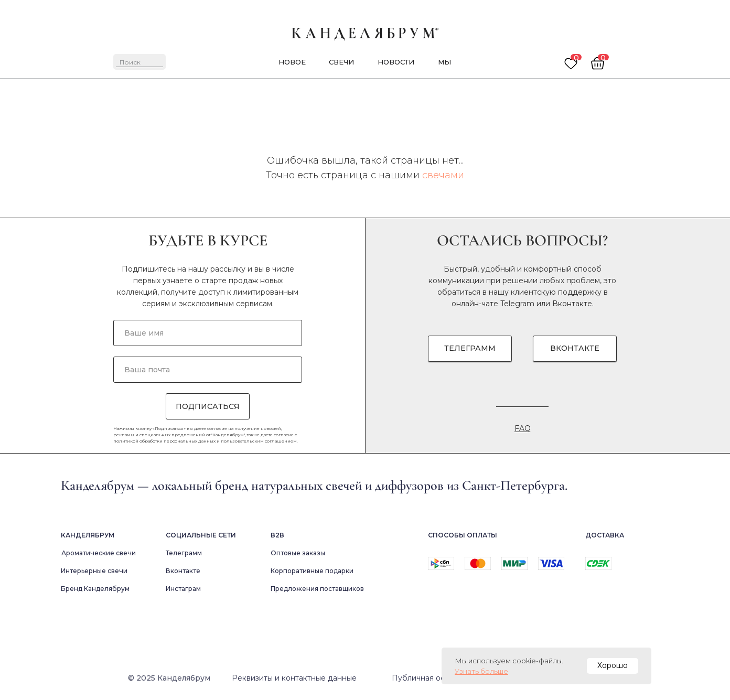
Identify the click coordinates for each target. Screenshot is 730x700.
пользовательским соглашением (259, 441)
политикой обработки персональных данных (164, 441)
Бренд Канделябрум (95, 589)
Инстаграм (183, 589)
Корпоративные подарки (312, 571)
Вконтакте (572, 304)
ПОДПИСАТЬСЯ (208, 406)
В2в (277, 535)
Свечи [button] (341, 62)
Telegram (517, 304)
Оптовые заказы (298, 553)
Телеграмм (184, 553)
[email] (208, 370)
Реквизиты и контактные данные (294, 678)
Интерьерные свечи (94, 571)
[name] (208, 333)
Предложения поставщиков (317, 589)
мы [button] (444, 62)
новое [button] (292, 62)
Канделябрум (88, 535)
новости (396, 62)
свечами (443, 175)
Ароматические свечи (99, 553)
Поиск (130, 62)
